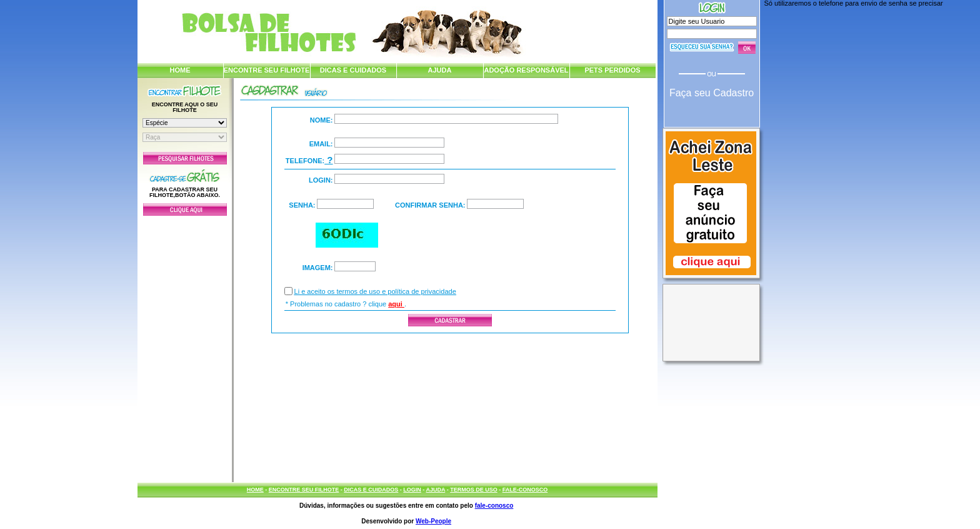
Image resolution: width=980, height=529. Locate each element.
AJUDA (440, 70)
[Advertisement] (185, 346)
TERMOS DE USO (474, 490)
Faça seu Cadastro (712, 93)
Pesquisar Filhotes (185, 158)
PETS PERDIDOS (612, 70)
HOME (180, 70)
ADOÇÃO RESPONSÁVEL (526, 70)
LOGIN (412, 490)
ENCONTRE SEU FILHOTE (267, 70)
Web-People (433, 521)
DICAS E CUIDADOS (353, 70)
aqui (396, 304)
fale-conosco (494, 506)
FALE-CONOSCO (525, 490)
